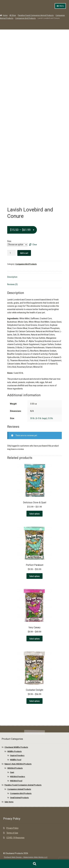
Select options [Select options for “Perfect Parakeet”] (35, 576)
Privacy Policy (12, 828)
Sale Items (9, 802)
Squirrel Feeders (17, 756)
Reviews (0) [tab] (12, 284)
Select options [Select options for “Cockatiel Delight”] (35, 701)
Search (34, 864)
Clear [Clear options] (35, 245)
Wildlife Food (16, 760)
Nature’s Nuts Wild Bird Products (18, 764)
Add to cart (24, 253)
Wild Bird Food (16, 781)
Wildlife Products (15, 751)
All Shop (13, 15)
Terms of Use (12, 833)
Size (9, 241)
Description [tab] (12, 277)
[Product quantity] (11, 253)
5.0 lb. (51, 418)
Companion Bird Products (25, 18)
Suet (12, 772)
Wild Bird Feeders (18, 777)
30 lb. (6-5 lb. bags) (39, 418)
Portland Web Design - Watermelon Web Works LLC (26, 857)
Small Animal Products (19, 798)
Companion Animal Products (19, 789)
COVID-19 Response (15, 838)
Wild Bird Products (15, 768)
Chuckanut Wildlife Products (16, 747)
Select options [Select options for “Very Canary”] (35, 639)
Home (5, 15)
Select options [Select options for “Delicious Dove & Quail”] (35, 514)
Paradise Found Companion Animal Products (36, 15)
